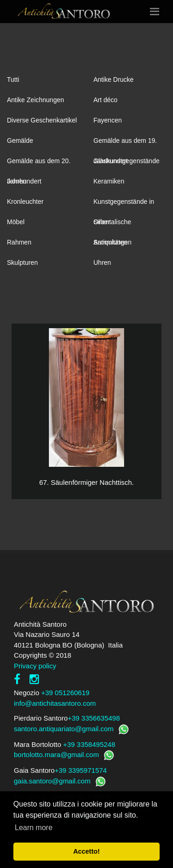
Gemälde (20, 141)
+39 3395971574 (81, 770)
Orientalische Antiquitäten (113, 225)
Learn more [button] (34, 828)
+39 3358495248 (89, 744)
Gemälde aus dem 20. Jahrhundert (39, 164)
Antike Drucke (114, 79)
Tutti (13, 79)
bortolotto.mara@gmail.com (56, 755)
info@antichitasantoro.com (55, 703)
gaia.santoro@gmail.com (52, 781)
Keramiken (109, 181)
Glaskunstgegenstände (127, 161)
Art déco (106, 100)
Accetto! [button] (87, 851)
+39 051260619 (65, 693)
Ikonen (17, 181)
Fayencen (108, 120)
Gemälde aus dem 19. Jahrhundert (125, 144)
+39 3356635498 (94, 718)
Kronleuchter (25, 202)
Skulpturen (22, 263)
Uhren (102, 263)
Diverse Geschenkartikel (42, 120)
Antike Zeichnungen (36, 100)
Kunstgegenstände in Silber (124, 205)
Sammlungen (113, 242)
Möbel (16, 222)
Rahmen (19, 242)
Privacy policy (35, 666)
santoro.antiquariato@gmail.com (64, 729)
